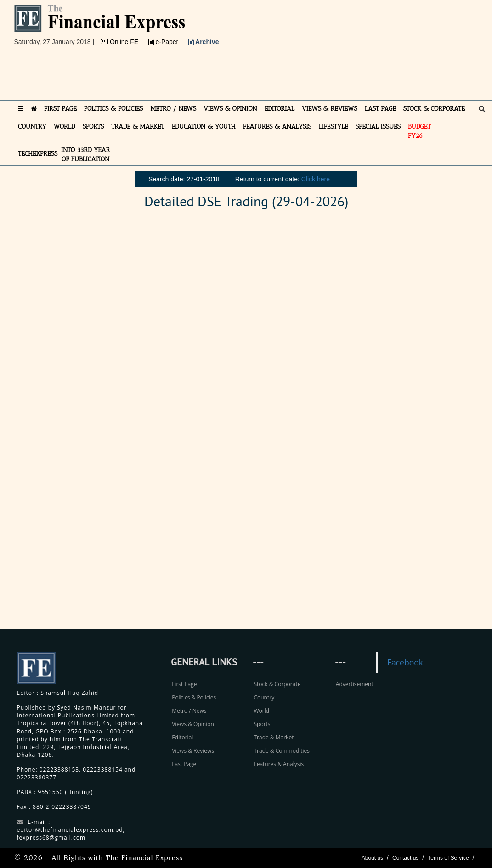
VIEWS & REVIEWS (330, 109)
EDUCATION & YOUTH (204, 127)
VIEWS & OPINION (230, 109)
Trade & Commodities (282, 751)
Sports (262, 724)
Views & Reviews (193, 751)
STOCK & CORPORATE (434, 109)
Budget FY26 (419, 131)
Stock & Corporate (277, 684)
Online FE (120, 42)
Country (264, 697)
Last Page (184, 764)
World (261, 711)
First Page (184, 684)
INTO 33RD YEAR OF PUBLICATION (85, 155)
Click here (316, 179)
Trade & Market (274, 737)
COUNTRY (32, 127)
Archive (204, 42)
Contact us (405, 858)
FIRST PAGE (60, 109)
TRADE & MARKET (138, 127)
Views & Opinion (193, 724)
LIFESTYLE (334, 127)
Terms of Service (448, 858)
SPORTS (93, 127)
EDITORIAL (280, 109)
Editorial (182, 737)
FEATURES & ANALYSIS (277, 127)
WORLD (65, 127)
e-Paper (164, 42)
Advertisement (355, 684)
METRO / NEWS (173, 109)
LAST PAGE (380, 109)
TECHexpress (38, 154)
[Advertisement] (181, 77)
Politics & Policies (194, 697)
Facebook (405, 662)
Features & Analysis (279, 764)
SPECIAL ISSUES (378, 127)
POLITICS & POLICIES (114, 109)
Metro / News (189, 711)
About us (372, 858)
